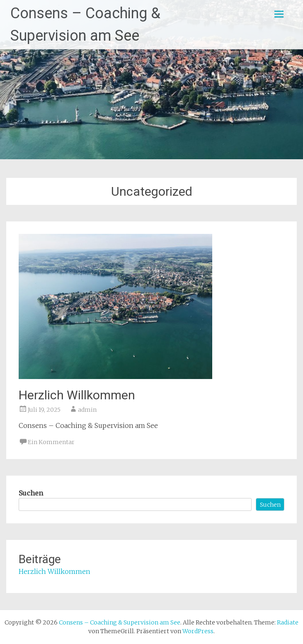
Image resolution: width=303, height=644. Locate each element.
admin (87, 410)
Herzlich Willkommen (77, 395)
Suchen (31, 493)
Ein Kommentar (51, 442)
